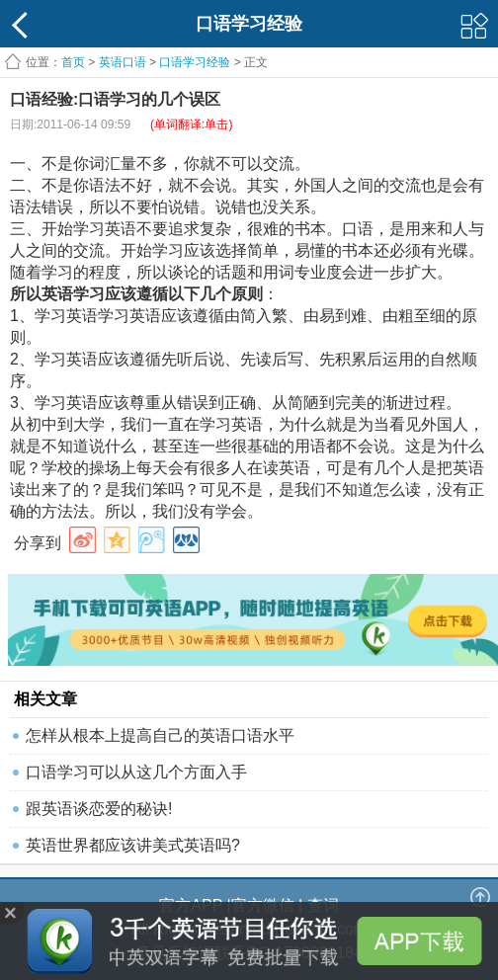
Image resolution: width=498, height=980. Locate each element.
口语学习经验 (195, 62)
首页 (73, 62)
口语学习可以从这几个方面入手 (136, 772)
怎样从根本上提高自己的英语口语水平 (160, 735)
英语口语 (123, 62)
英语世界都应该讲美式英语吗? (133, 845)
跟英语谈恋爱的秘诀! (99, 809)
